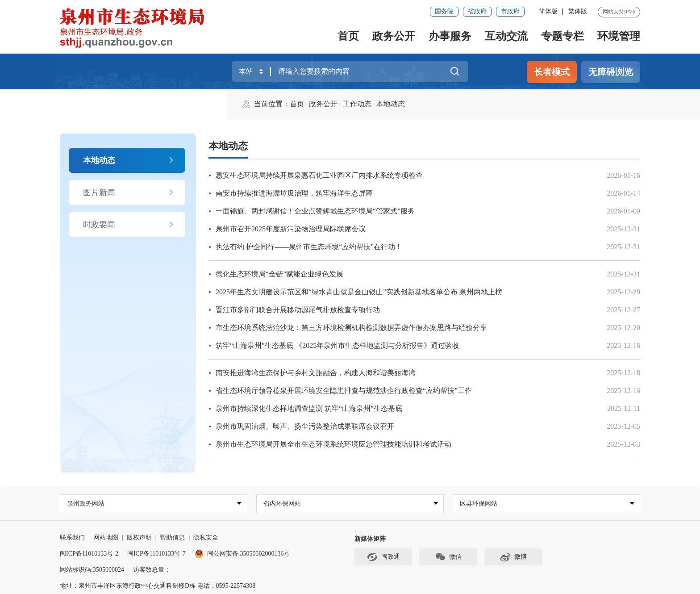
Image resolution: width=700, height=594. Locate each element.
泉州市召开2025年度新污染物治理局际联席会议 (291, 229)
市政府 (510, 11)
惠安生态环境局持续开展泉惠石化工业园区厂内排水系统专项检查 (319, 175)
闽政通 (383, 557)
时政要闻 (129, 225)
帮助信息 (172, 538)
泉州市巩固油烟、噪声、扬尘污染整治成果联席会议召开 (305, 426)
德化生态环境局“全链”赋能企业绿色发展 (279, 274)
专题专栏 (562, 36)
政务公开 (394, 36)
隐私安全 (206, 538)
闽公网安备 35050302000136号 (242, 554)
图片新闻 (129, 192)
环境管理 (619, 36)
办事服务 (450, 36)
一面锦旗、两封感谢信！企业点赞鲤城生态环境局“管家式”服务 (315, 211)
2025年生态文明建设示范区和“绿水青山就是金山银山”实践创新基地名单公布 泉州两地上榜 (359, 292)
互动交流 (506, 36)
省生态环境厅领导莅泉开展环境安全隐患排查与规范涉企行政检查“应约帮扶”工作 (344, 391)
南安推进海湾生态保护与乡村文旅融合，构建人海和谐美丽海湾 (316, 373)
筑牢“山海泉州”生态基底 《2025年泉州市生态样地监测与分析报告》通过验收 (337, 345)
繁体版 (578, 11)
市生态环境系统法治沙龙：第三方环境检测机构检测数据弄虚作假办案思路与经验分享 (351, 328)
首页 (348, 36)
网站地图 (106, 538)
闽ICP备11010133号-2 (89, 554)
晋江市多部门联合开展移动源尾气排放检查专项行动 (298, 310)
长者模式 (552, 72)
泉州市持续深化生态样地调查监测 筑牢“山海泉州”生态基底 (309, 408)
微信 (448, 557)
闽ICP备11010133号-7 (156, 554)
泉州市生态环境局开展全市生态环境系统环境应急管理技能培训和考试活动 (333, 444)
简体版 (548, 11)
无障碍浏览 (611, 72)
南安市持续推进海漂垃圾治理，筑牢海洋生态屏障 (294, 193)
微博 (513, 557)
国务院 (444, 11)
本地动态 (129, 160)
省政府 (477, 11)
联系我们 (72, 538)
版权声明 (139, 538)
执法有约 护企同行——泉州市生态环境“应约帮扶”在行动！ (309, 247)
